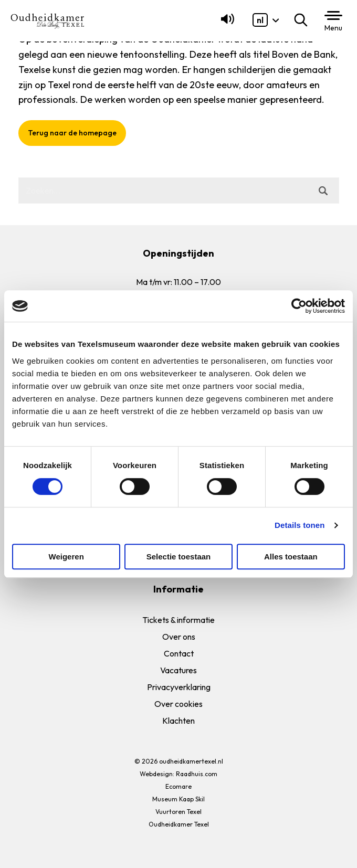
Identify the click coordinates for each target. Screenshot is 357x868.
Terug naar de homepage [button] (72, 133)
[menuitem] (260, 20)
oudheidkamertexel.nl (191, 761)
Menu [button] (333, 28)
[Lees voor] (225, 24)
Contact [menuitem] (179, 653)
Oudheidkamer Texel (179, 824)
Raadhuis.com (197, 774)
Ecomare (178, 786)
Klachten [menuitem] (178, 721)
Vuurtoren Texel (178, 812)
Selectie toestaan (179, 557)
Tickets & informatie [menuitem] (178, 620)
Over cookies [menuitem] (178, 704)
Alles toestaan (291, 557)
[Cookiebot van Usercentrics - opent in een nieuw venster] (299, 306)
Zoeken (303, 20)
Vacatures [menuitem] (178, 670)
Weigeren (66, 557)
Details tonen (300, 525)
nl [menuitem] (260, 20)
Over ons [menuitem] (179, 637)
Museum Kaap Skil (178, 799)
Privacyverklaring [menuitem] (179, 687)
